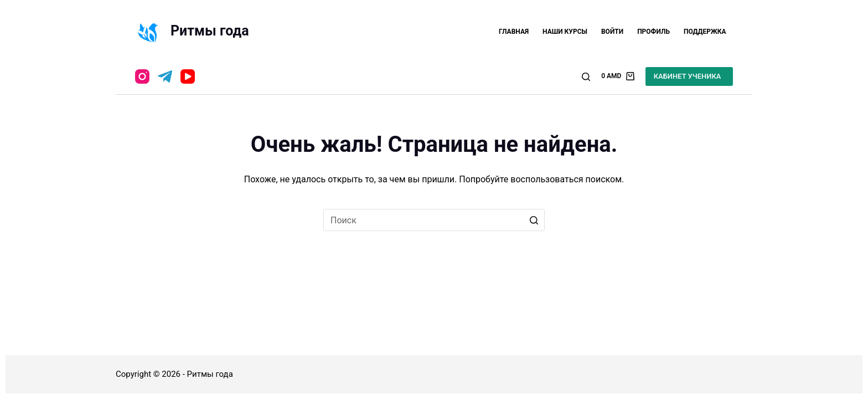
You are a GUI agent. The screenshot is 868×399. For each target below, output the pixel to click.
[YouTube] (188, 76)
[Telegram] (165, 76)
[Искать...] (434, 220)
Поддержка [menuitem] (705, 32)
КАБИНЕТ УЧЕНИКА (688, 76)
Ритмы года (210, 31)
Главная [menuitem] (514, 32)
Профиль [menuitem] (653, 32)
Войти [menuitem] (612, 32)
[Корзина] (618, 76)
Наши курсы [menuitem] (565, 32)
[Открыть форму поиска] (586, 77)
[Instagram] (142, 76)
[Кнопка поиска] (534, 220)
